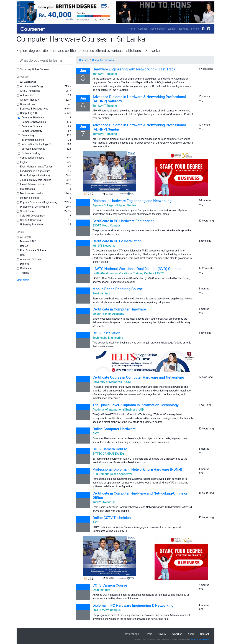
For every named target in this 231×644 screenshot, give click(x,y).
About (191, 634)
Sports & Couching (30, 220)
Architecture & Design (32, 86)
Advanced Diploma (31, 259)
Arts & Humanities (30, 91)
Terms (149, 634)
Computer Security (32, 131)
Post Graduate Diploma (33, 250)
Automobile (27, 95)
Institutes (183, 29)
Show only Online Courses (34, 69)
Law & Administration (32, 184)
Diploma (25, 264)
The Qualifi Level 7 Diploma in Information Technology (136, 405)
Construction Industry (32, 158)
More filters (23, 280)
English (24, 162)
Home (132, 29)
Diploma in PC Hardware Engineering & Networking (133, 605)
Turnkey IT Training (105, 74)
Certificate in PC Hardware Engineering (124, 221)
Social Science (28, 211)
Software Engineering (33, 149)
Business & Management (34, 109)
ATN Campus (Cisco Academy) (112, 474)
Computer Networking (34, 122)
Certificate (26, 268)
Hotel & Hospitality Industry (35, 175)
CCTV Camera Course (110, 449)
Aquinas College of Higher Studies (114, 205)
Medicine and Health (32, 193)
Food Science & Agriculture (35, 171)
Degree (24, 246)
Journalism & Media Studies (36, 180)
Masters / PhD (28, 241)
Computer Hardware (33, 118)
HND (23, 255)
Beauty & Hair (28, 104)
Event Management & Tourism (37, 167)
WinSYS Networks (104, 246)
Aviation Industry (29, 100)
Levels (20, 232)
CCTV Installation (106, 333)
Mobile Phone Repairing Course (118, 289)
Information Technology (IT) (37, 144)
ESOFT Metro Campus (107, 226)
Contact (205, 634)
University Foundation (32, 225)
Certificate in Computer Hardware (119, 309)
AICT (96, 433)
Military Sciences (30, 198)
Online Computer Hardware (114, 429)
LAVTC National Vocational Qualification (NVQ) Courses (137, 269)
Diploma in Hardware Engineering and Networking (132, 201)
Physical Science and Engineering (39, 202)
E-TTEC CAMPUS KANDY (108, 454)
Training (25, 273)
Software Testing (31, 153)
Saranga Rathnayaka (200, 639)
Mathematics (27, 189)
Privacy (162, 634)
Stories (195, 29)
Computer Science (32, 126)
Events (171, 29)
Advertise (177, 634)
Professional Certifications (35, 207)
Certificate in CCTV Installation (117, 241)
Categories (23, 77)
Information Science (33, 140)
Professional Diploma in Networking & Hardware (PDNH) (137, 469)
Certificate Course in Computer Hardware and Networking (138, 377)
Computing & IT (29, 113)
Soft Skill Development (33, 216)
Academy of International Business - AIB (118, 410)
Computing (28, 135)
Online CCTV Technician (112, 518)
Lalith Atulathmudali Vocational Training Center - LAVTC (128, 273)
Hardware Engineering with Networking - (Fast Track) (134, 69)
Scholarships (157, 29)
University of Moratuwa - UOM (112, 382)
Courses (143, 29)
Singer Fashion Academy (108, 314)
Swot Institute (101, 293)
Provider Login (132, 634)
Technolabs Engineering (108, 338)
